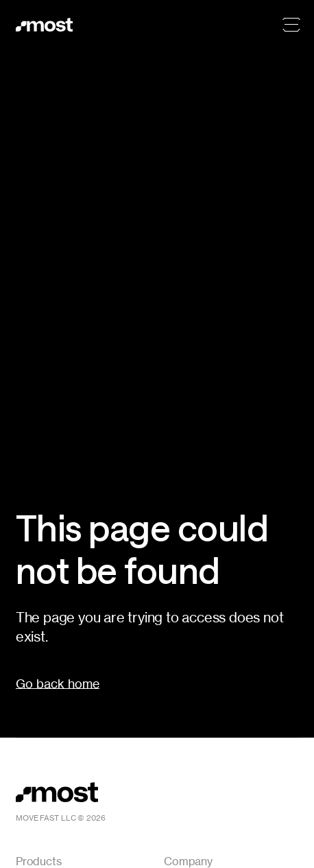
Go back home (58, 683)
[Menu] (291, 25)
